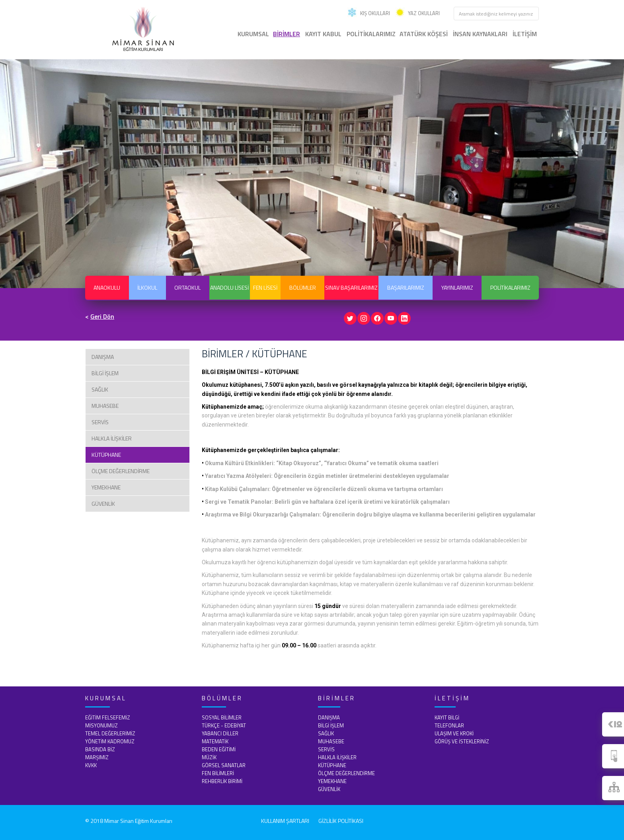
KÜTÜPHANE (106, 454)
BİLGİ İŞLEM (105, 372)
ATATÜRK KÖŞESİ (424, 34)
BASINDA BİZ (100, 748)
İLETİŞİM (525, 34)
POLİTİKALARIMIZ (371, 34)
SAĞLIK (100, 389)
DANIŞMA (103, 356)
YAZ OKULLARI (417, 13)
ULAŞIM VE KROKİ (454, 733)
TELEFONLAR (449, 725)
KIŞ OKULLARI (369, 13)
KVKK (91, 764)
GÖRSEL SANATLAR (224, 764)
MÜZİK (209, 756)
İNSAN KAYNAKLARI (480, 34)
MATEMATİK (215, 741)
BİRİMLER (287, 34)
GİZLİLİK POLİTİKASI (341, 820)
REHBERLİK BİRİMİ (222, 780)
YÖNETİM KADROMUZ (110, 741)
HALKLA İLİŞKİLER (112, 438)
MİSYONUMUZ (101, 725)
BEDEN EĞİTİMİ (219, 748)
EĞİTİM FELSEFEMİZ (108, 717)
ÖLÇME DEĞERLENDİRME (121, 470)
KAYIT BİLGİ (447, 717)
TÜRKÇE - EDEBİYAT (224, 725)
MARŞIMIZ (97, 756)
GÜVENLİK (103, 503)
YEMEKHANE (106, 486)
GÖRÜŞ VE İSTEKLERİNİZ (462, 741)
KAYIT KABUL (323, 34)
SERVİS (100, 421)
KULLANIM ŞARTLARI (285, 820)
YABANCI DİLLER (220, 733)
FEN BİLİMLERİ (218, 772)
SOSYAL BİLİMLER (222, 717)
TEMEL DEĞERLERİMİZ (110, 733)
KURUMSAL (253, 34)
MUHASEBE (105, 405)
